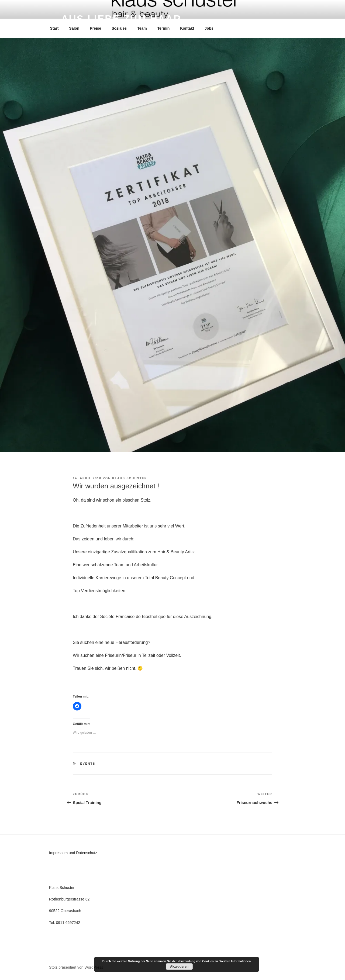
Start (54, 28)
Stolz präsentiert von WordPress (76, 967)
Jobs (209, 28)
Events (88, 764)
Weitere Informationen (235, 961)
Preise (95, 28)
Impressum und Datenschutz (73, 853)
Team (142, 28)
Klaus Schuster (130, 478)
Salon (74, 28)
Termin (164, 28)
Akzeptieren (179, 967)
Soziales (119, 28)
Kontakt (187, 28)
